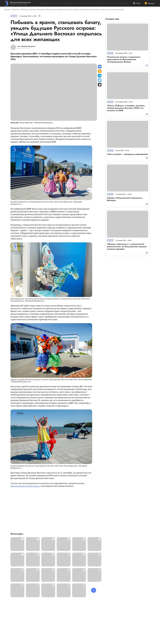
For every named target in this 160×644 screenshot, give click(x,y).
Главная (7, 9)
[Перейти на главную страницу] (17, 3)
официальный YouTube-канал (25, 486)
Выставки (16, 9)
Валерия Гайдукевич (28, 46)
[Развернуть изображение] (17, 544)
